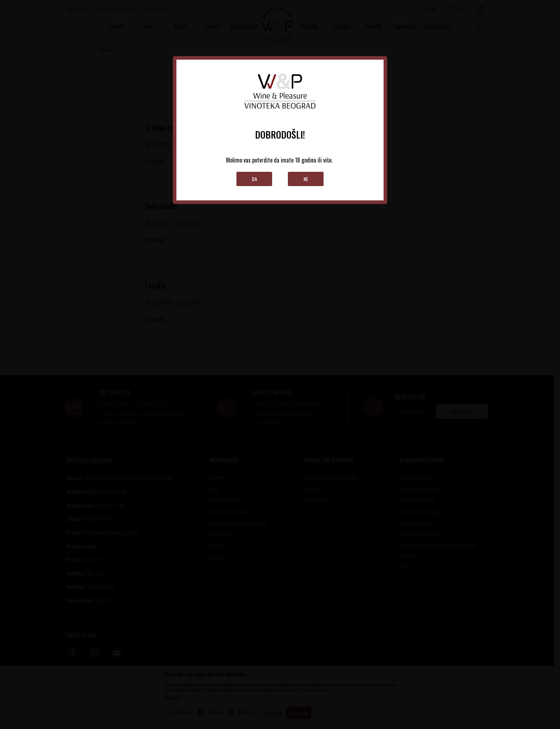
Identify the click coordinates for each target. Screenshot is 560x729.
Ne (306, 179)
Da (254, 179)
